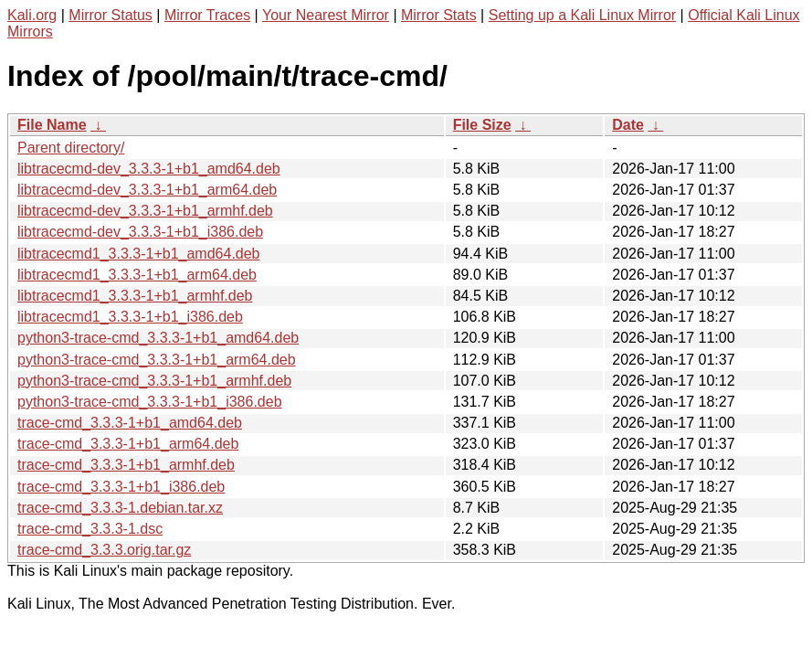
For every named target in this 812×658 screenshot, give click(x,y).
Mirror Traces (207, 15)
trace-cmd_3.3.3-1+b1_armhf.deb (126, 465)
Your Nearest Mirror (326, 15)
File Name (52, 125)
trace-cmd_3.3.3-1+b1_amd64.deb (130, 423)
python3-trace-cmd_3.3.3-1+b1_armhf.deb (154, 381)
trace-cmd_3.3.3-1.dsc (90, 529)
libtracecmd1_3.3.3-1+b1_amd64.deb (139, 254)
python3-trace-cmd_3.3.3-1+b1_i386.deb (150, 402)
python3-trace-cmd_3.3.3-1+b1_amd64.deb (158, 338)
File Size (482, 125)
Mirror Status (111, 15)
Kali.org (32, 15)
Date (628, 125)
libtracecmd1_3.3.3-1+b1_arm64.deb (137, 275)
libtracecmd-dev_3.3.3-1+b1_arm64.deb (147, 190)
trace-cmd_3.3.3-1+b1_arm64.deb (128, 444)
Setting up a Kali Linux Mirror (582, 15)
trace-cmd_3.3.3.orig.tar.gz (104, 550)
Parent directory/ (71, 148)
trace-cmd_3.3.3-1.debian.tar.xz (120, 508)
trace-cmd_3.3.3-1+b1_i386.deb (121, 487)
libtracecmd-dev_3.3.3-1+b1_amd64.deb (149, 169)
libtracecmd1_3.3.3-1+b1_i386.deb (130, 317)
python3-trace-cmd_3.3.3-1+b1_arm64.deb (157, 360)
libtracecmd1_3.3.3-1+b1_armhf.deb (135, 296)
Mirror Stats (439, 15)
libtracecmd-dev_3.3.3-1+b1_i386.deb (140, 232)
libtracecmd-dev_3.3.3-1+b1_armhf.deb (145, 211)
